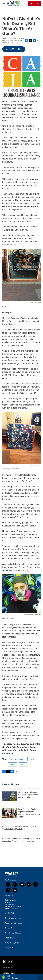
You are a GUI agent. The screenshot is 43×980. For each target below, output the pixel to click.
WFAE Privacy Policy (12, 943)
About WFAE (9, 913)
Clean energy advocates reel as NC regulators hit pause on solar (28, 795)
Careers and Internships (13, 923)
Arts (23, 764)
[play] (3, 977)
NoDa (13, 764)
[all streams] (40, 977)
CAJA (32, 759)
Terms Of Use (10, 948)
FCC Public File (10, 938)
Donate (36, 3)
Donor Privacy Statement (14, 933)
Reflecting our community (14, 918)
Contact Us (9, 928)
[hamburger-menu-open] (4, 3)
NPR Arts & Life (17, 759)
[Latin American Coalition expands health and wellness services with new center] (10, 813)
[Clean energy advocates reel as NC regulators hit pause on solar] (10, 796)
